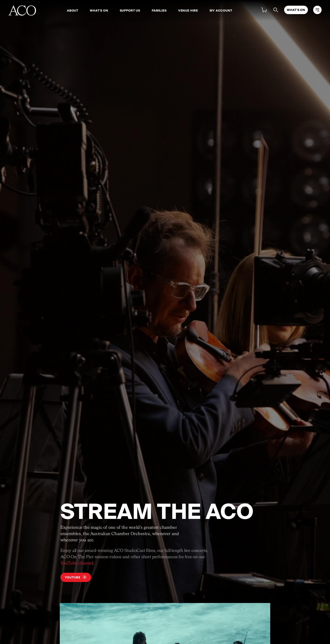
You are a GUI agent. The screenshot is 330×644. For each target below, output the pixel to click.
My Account (221, 11)
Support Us (130, 11)
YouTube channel (77, 563)
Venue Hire (188, 11)
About (73, 11)
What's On (99, 11)
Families (159, 11)
